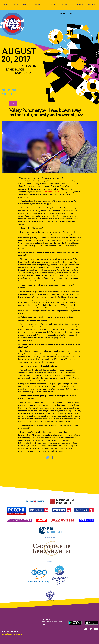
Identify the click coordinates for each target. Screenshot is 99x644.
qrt (71, 13)
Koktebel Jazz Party (53, 192)
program (36, 5)
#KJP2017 (92, 5)
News (13, 103)
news (6, 5)
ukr (68, 13)
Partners (65, 5)
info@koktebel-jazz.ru (12, 634)
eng (64, 13)
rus (61, 13)
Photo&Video (51, 5)
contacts (79, 5)
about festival (20, 5)
